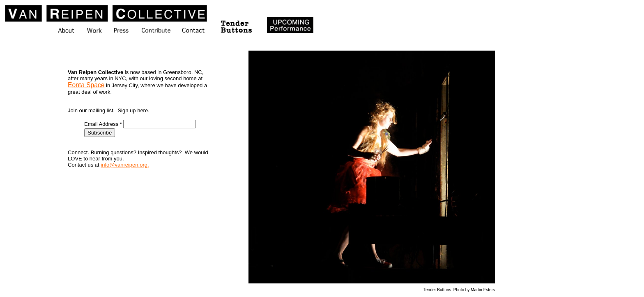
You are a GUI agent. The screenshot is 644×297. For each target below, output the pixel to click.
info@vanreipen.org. (125, 165)
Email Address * (104, 124)
